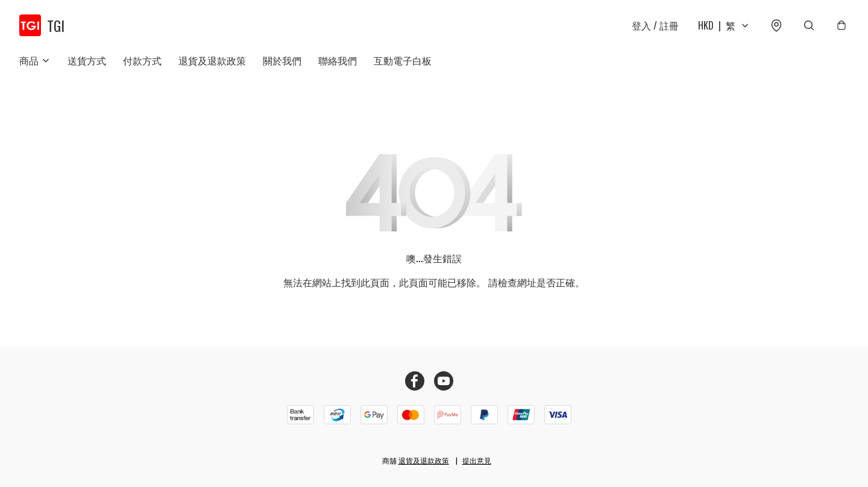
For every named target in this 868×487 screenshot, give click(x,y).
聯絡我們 (338, 60)
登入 (655, 25)
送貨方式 (87, 60)
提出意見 (477, 460)
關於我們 (282, 60)
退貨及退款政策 (212, 60)
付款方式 (142, 60)
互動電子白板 (403, 60)
